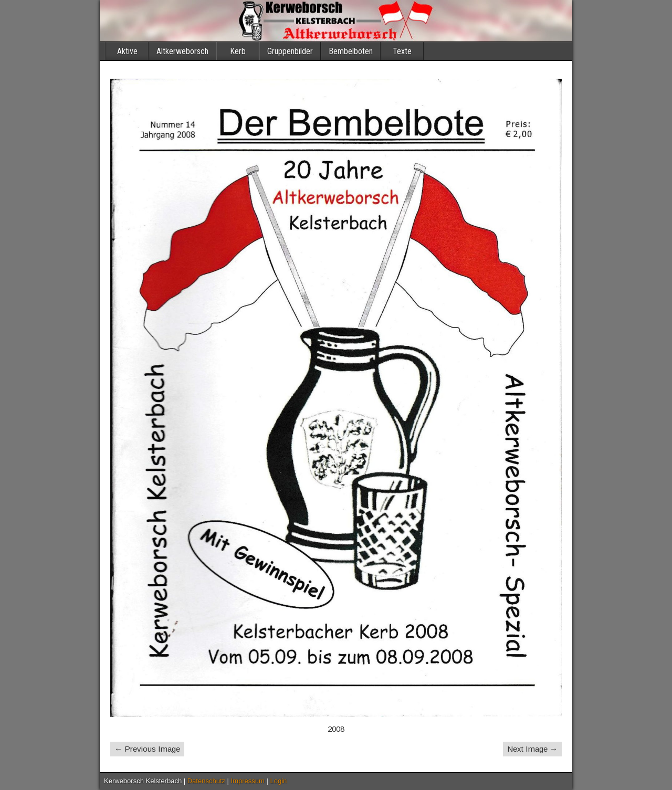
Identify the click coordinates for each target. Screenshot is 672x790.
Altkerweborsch (182, 51)
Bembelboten (351, 51)
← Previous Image (147, 749)
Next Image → (532, 749)
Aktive (127, 51)
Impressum (248, 781)
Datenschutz (206, 781)
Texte (402, 51)
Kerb (238, 51)
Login (279, 781)
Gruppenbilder (290, 51)
